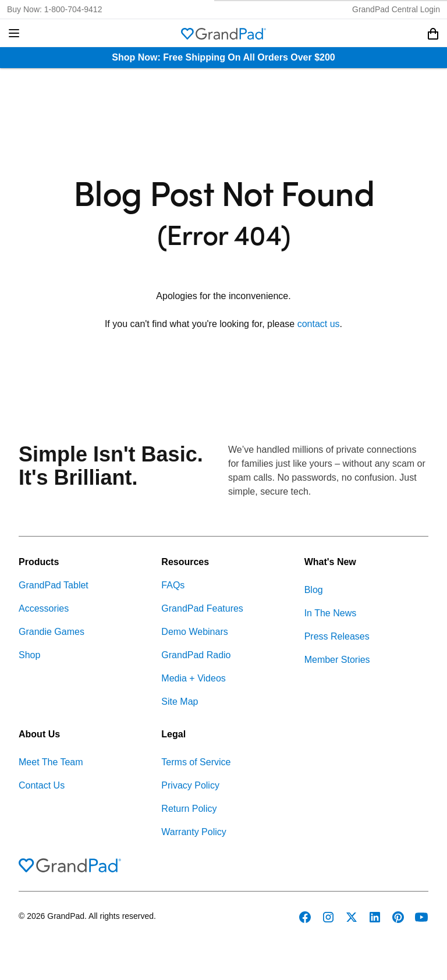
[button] (14, 33)
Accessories (44, 608)
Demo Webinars (194, 632)
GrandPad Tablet (54, 585)
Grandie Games (52, 632)
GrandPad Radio (196, 655)
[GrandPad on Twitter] (352, 917)
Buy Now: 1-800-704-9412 (54, 9)
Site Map (180, 702)
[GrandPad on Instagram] (328, 917)
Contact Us (42, 785)
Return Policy (189, 809)
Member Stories (337, 660)
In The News (331, 613)
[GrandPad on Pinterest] (398, 917)
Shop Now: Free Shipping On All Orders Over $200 (223, 57)
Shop (29, 655)
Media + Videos (193, 678)
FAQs (173, 585)
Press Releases (337, 636)
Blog (314, 590)
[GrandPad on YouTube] (421, 917)
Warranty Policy (194, 832)
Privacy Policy (190, 785)
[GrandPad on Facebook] (305, 917)
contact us (319, 324)
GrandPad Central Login (396, 9)
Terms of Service (196, 762)
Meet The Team (51, 762)
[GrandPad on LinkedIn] (375, 917)
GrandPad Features (202, 608)
